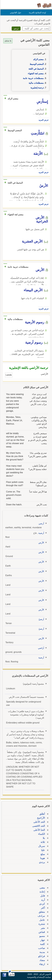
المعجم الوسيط (36, 64)
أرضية (41, 533)
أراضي (41, 648)
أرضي (41, 523)
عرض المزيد (43, 120)
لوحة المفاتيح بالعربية (37, 12)
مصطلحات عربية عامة (33, 78)
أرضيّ (41, 619)
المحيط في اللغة (36, 69)
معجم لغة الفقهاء (35, 74)
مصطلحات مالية (36, 83)
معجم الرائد (38, 59)
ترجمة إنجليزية (37, 88)
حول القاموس (15, 12)
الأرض (41, 543)
